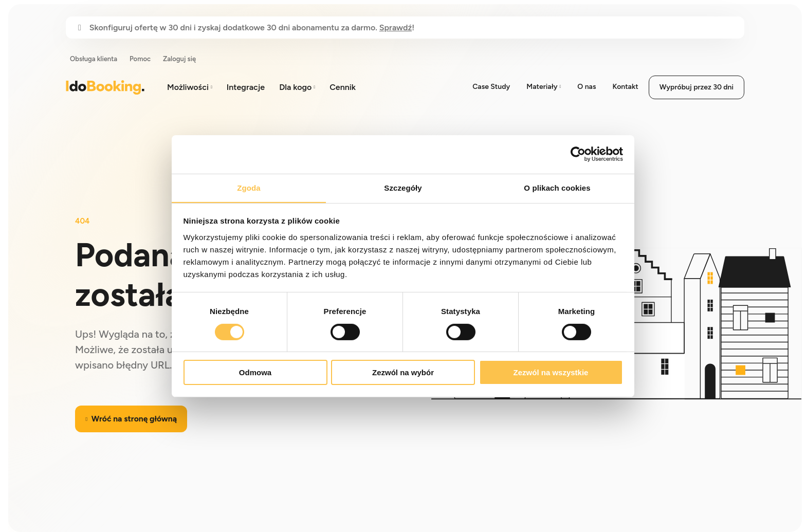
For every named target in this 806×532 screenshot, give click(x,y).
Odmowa (255, 373)
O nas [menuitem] (587, 87)
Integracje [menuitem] (246, 87)
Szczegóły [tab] (403, 187)
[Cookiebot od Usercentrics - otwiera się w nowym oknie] (578, 154)
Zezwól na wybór (403, 373)
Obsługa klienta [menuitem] (94, 59)
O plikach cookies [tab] (557, 187)
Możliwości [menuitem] (188, 87)
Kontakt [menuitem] (625, 87)
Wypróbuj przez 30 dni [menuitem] (697, 87)
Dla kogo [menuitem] (295, 87)
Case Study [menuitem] (491, 87)
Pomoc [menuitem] (140, 59)
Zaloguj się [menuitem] (179, 59)
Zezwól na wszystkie (551, 373)
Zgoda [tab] (249, 187)
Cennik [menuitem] (343, 87)
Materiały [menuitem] (542, 87)
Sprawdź (396, 27)
